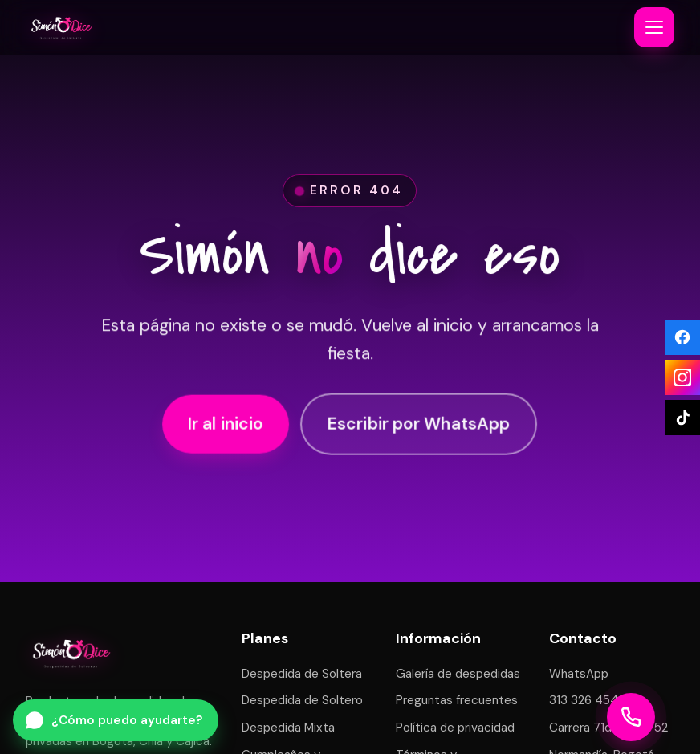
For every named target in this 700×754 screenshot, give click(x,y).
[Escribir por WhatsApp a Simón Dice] (116, 720)
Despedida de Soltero (302, 700)
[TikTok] (682, 418)
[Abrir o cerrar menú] (654, 27)
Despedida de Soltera (302, 674)
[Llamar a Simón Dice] (631, 717)
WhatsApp (579, 674)
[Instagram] (682, 377)
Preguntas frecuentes (457, 700)
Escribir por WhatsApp (419, 425)
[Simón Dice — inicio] (61, 27)
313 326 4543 (587, 700)
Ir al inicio (226, 425)
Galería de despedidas (458, 674)
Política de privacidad (455, 728)
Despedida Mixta (288, 728)
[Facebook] (682, 337)
